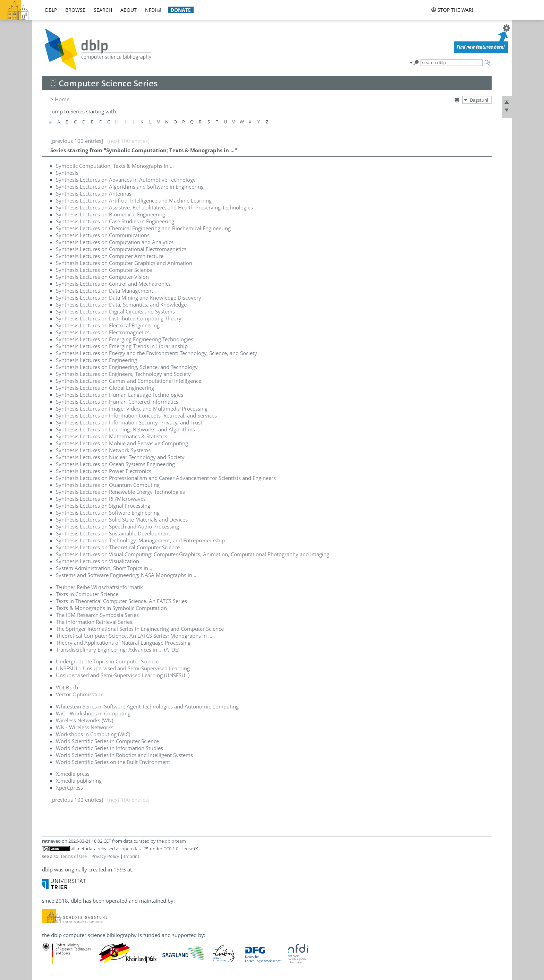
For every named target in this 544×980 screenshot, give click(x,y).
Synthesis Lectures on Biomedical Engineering (110, 214)
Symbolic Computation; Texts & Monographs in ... (115, 166)
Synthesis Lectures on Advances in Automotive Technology (126, 180)
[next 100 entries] (128, 141)
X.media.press (73, 774)
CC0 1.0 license (178, 849)
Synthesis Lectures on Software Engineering (108, 513)
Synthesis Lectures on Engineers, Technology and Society (123, 374)
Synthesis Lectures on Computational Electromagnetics (121, 249)
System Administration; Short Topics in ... (105, 568)
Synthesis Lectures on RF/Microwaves (101, 499)
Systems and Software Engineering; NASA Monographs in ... (127, 575)
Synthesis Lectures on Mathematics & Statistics (112, 436)
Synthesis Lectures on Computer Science (104, 270)
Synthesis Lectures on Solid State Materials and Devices (122, 519)
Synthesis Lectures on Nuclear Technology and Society (120, 457)
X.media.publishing (79, 781)
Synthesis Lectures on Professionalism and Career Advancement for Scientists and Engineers (166, 478)
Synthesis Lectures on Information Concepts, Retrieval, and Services (136, 415)
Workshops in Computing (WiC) (93, 734)
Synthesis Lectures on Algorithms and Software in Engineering (130, 187)
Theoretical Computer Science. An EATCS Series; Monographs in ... (134, 636)
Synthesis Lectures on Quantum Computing (108, 485)
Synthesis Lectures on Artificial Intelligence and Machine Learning (134, 200)
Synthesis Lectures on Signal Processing (103, 506)
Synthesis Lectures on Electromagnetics (103, 332)
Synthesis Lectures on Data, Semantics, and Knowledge (121, 304)
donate (181, 10)
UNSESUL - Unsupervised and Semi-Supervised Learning (123, 668)
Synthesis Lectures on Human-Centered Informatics (117, 402)
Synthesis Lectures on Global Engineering (105, 388)
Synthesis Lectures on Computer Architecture (110, 256)
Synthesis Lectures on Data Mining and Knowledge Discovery (129, 298)
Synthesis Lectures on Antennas (94, 194)
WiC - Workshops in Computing (93, 713)
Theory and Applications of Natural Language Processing (123, 643)
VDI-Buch (67, 687)
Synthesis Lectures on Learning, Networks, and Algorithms (125, 429)
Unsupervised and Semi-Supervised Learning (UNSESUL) (123, 675)
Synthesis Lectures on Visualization (97, 561)
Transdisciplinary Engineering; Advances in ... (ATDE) (118, 650)
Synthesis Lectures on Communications (103, 235)
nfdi (151, 10)
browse (75, 10)
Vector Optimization (80, 694)
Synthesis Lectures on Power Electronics (104, 471)
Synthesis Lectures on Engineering (96, 360)
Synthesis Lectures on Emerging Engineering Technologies (125, 339)
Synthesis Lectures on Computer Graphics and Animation (124, 263)
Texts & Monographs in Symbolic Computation (111, 608)
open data (132, 849)
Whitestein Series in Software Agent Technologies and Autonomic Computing (147, 706)
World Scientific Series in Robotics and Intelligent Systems (124, 755)
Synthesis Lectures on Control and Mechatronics (113, 284)
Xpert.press (69, 788)
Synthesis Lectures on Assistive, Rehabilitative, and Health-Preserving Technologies (154, 207)
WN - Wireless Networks (85, 727)
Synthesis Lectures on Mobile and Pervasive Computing (122, 443)
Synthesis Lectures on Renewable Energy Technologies (120, 492)
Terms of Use (74, 856)
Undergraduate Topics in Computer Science (107, 661)
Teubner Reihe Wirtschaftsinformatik (99, 587)
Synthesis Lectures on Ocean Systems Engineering (115, 464)
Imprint (132, 856)
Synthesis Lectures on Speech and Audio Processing (117, 526)
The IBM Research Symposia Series (97, 615)
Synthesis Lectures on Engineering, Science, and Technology (127, 367)
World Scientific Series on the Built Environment (113, 762)
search (103, 10)
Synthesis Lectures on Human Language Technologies (120, 395)
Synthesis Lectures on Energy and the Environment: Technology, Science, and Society (156, 353)
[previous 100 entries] (77, 141)
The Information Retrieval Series (94, 622)
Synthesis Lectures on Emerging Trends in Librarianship (122, 346)
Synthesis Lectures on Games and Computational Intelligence (129, 381)
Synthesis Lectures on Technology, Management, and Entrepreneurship (140, 540)
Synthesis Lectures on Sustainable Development (113, 533)
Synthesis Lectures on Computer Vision (102, 277)
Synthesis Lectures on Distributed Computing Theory (119, 318)
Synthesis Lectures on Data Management (104, 291)
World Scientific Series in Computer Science (107, 741)
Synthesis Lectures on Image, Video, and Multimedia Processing (132, 409)
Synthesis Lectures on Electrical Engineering (108, 325)
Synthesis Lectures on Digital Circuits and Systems (115, 311)
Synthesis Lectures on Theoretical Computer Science (118, 547)
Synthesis (67, 173)
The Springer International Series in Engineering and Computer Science (140, 629)
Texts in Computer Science (87, 594)
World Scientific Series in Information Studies (109, 748)
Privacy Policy (105, 856)
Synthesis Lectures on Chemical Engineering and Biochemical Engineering (143, 228)
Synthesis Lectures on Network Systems (103, 450)
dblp (51, 10)
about (129, 10)
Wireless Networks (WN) (84, 720)
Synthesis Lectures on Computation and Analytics (115, 242)
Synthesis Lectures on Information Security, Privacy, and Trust (129, 422)
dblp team (175, 841)
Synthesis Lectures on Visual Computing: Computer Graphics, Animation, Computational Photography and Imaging (193, 554)
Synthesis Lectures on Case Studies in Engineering (115, 221)
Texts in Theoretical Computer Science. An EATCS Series (121, 601)
